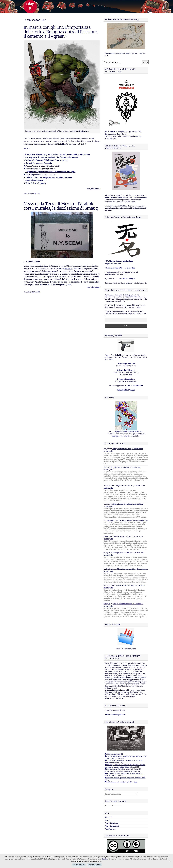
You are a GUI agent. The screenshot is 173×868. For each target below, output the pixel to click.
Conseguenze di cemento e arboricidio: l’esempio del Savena (52, 157)
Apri (106, 132)
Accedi (107, 820)
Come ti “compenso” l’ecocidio (39, 163)
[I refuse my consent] (170, 861)
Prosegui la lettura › (93, 189)
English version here (113, 264)
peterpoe (107, 604)
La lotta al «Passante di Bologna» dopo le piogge (47, 160)
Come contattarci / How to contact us (121, 268)
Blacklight (105, 859)
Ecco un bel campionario (116, 715)
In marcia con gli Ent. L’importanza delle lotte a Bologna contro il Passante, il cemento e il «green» (61, 32)
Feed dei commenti (112, 826)
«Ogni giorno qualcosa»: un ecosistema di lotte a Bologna (50, 172)
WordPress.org (110, 829)
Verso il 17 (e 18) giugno (36, 183)
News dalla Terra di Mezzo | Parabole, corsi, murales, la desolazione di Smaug (61, 206)
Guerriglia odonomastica (121, 436)
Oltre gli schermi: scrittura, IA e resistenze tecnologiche (127, 520)
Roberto (107, 536)
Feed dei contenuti (111, 823)
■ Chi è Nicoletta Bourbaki (114, 754)
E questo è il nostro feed (126, 379)
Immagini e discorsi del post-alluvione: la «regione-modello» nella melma (58, 154)
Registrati (108, 817)
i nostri (127, 279)
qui (130, 375)
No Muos (69, 269)
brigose (143, 197)
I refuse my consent (94, 865)
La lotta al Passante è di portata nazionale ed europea (49, 177)
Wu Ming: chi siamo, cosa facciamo (120, 261)
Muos (69, 285)
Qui (106, 134)
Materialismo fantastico (36, 180)
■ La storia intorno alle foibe (114, 769)
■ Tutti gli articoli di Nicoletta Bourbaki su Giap (121, 782)
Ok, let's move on (79, 865)
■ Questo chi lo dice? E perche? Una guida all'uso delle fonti (125, 778)
